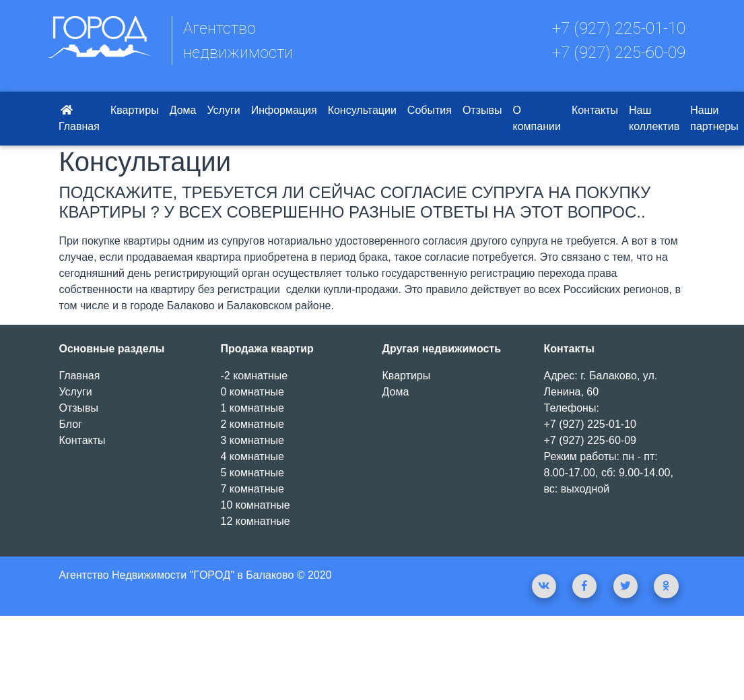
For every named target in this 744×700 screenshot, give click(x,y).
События (430, 110)
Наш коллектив (654, 118)
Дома (183, 110)
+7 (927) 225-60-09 (619, 53)
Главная (79, 118)
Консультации (362, 110)
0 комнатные (252, 392)
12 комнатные (256, 521)
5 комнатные (252, 473)
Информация (284, 110)
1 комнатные (252, 408)
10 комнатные (256, 505)
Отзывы (482, 110)
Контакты (595, 110)
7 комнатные (252, 489)
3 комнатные (252, 440)
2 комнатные (252, 424)
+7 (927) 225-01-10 (619, 28)
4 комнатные (252, 456)
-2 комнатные (255, 376)
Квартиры (135, 110)
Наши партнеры (714, 118)
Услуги (223, 110)
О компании (537, 118)
